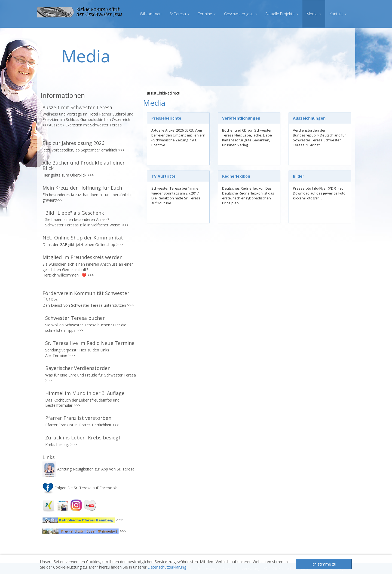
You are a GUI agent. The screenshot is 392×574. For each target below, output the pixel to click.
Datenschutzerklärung (167, 567)
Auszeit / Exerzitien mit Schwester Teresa (85, 125)
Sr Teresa (180, 14)
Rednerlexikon (236, 176)
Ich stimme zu (324, 564)
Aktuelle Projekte (282, 14)
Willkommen (151, 14)
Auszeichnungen (309, 118)
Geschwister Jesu (241, 14)
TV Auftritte (163, 176)
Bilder (298, 176)
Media (314, 14)
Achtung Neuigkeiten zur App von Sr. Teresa (89, 469)
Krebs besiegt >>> (61, 444)
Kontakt (338, 14)
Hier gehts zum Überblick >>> (68, 175)
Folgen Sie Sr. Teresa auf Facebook (80, 488)
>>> (121, 150)
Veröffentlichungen (241, 118)
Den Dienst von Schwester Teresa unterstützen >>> (88, 305)
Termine (207, 14)
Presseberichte (166, 118)
